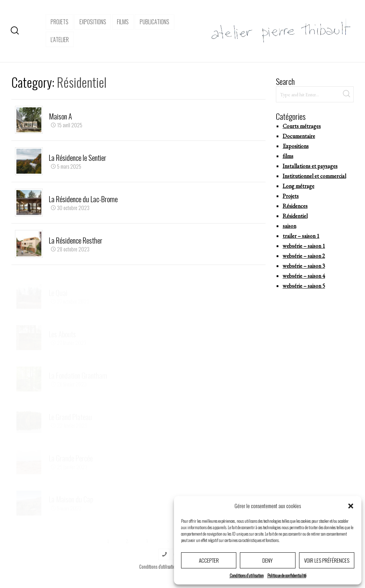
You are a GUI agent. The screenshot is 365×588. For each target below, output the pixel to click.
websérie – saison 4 (304, 276)
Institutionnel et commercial (314, 176)
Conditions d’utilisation (247, 575)
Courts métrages (302, 126)
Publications (155, 22)
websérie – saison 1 (304, 246)
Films (123, 22)
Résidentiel (295, 216)
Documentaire (299, 136)
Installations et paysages (310, 166)
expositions (93, 22)
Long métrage (299, 186)
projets (60, 22)
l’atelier (60, 40)
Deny (268, 560)
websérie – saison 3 (304, 266)
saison (289, 226)
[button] (351, 506)
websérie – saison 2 (304, 256)
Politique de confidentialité (287, 575)
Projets (291, 196)
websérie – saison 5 (304, 286)
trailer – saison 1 (301, 236)
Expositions (296, 146)
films (288, 156)
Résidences (295, 206)
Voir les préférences (327, 560)
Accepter (209, 560)
